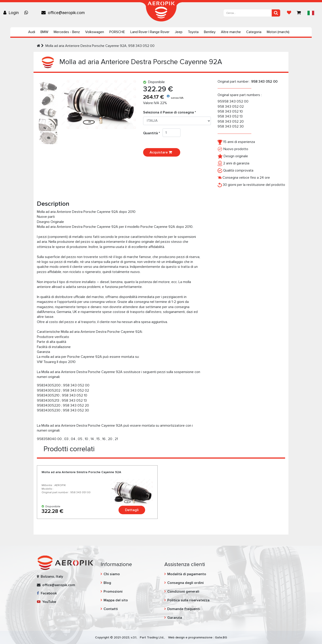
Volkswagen (95, 32)
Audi (32, 32)
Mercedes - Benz (67, 32)
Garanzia (175, 618)
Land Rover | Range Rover (150, 32)
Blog (107, 583)
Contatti (111, 609)
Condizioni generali (183, 592)
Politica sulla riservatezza (188, 600)
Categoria (254, 32)
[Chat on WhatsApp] (27, 13)
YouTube (47, 602)
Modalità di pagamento (187, 574)
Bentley (210, 32)
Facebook (47, 593)
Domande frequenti (184, 609)
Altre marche (231, 32)
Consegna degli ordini (185, 583)
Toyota (193, 32)
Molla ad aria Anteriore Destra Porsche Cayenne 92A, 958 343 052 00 (100, 46)
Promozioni (113, 592)
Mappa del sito (116, 600)
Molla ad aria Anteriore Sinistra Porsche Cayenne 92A (81, 472)
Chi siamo (112, 574)
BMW (44, 32)
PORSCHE (117, 32)
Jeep (179, 32)
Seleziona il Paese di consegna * (169, 112)
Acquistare (162, 152)
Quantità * (153, 133)
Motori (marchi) (278, 32)
